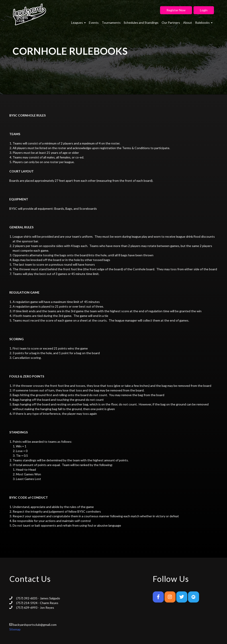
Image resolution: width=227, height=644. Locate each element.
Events (94, 23)
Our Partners (171, 23)
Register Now (176, 10)
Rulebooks (204, 23)
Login (204, 10)
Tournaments (111, 23)
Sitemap (15, 629)
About (188, 23)
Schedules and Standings (141, 23)
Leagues (78, 23)
